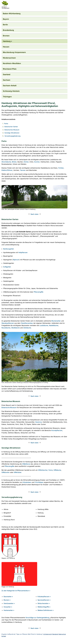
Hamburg (7, 41)
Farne (51, 470)
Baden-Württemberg (12, 14)
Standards (55, 634)
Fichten (61, 168)
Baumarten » (8, 597)
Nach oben (35, 214)
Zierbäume (27, 328)
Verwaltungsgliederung (12, 136)
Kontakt (4, 636)
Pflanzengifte (39, 292)
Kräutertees (27, 482)
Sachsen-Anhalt (10, 86)
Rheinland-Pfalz (10, 69)
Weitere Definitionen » (46, 610)
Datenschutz (62, 634)
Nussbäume (6, 328)
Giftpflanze (26, 464)
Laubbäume (44, 325)
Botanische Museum (9, 407)
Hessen (6, 47)
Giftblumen (5, 472)
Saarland (7, 74)
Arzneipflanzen (57, 430)
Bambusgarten (9, 249)
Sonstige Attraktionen (12, 133)
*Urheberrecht (47, 634)
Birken (14, 162)
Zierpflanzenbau (27, 323)
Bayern (6, 19)
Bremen (6, 36)
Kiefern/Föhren (7, 170)
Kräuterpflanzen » (44, 597)
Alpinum (16, 260)
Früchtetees (39, 482)
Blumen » (7, 600)
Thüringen (7, 97)
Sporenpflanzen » (44, 600)
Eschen (37, 162)
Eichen (26, 162)
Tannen (23, 170)
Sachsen (7, 80)
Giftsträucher (43, 470)
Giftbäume (57, 470)
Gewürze (39, 422)
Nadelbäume (54, 325)
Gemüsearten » (9, 603)
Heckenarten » (9, 610)
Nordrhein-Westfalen (12, 63)
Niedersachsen (9, 58)
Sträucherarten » (44, 603)
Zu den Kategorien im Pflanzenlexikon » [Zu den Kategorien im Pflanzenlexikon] (16, 591)
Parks (6, 124)
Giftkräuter (18, 472)
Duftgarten (7, 267)
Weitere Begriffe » (44, 607)
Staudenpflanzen (8, 323)
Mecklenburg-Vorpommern (14, 52)
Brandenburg (8, 30)
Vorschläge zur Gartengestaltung (37, 618)
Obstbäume (15, 328)
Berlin (5, 25)
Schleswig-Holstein (11, 91)
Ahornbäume (6, 162)
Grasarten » (8, 607)
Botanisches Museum (12, 130)
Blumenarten (56, 321)
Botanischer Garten (11, 127)
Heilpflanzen (23, 252)
